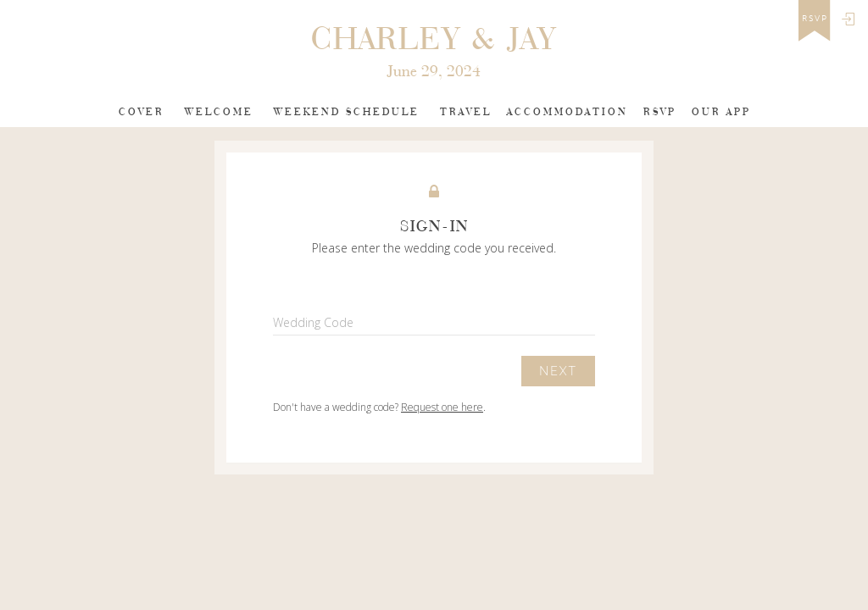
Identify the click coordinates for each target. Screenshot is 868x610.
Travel (466, 112)
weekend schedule (347, 112)
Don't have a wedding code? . (379, 407)
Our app (721, 112)
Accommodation (568, 112)
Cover (142, 112)
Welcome (219, 112)
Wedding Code (313, 322)
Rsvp (660, 112)
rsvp (815, 19)
